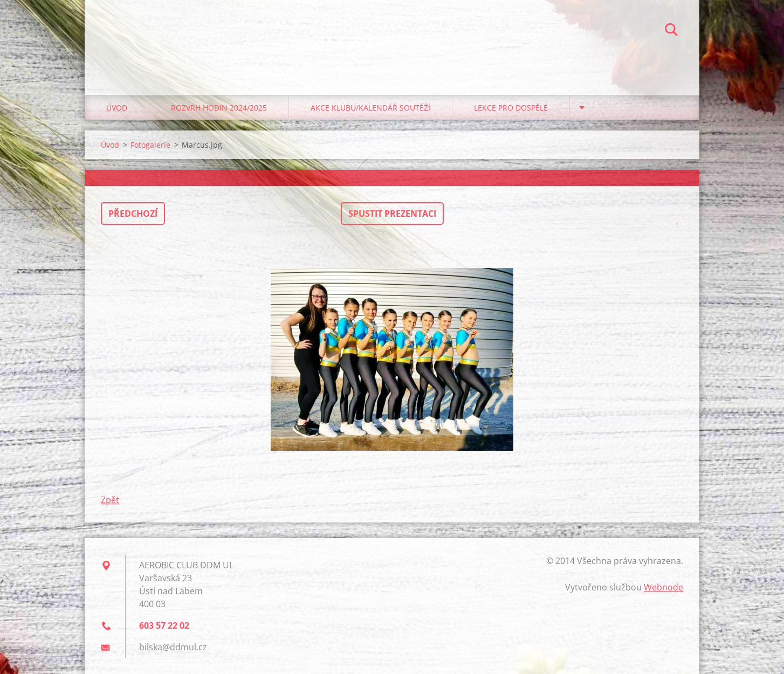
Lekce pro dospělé (511, 108)
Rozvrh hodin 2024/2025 (219, 108)
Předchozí (133, 214)
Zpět (110, 500)
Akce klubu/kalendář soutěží (370, 108)
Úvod (117, 108)
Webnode (663, 587)
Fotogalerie (150, 145)
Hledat (671, 31)
